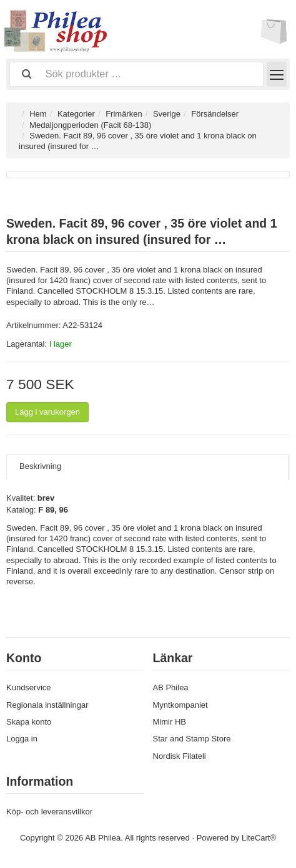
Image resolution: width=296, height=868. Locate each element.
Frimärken (124, 114)
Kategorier (76, 114)
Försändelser (215, 114)
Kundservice (29, 687)
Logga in (22, 739)
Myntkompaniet (180, 705)
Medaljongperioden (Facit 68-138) (90, 125)
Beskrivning (40, 466)
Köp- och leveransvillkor (49, 812)
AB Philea (171, 687)
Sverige (167, 114)
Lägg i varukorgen (47, 412)
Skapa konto (29, 722)
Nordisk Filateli (180, 756)
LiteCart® (259, 838)
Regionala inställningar (47, 705)
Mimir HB (170, 722)
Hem (38, 114)
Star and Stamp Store (192, 739)
